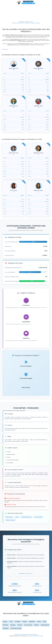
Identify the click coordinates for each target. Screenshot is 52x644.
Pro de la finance (28, 632)
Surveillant (18, 629)
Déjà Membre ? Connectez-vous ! (26, 22)
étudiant (5, 629)
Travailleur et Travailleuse (30, 23)
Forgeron (20, 632)
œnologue (13, 632)
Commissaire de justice (16, 636)
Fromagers (38, 23)
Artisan (39, 629)
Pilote (45, 629)
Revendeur (6, 632)
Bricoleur (37, 632)
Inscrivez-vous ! (5, 49)
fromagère (22, 162)
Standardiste (32, 629)
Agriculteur (6, 636)
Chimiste (25, 629)
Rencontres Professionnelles (18, 23)
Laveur (11, 629)
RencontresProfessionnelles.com (35, 643)
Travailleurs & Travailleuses (32, 642)
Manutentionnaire (45, 632)
